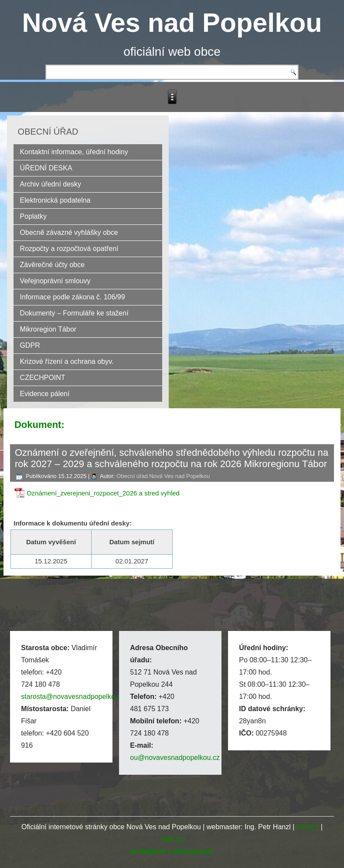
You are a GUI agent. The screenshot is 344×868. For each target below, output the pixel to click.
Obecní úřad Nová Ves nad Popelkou (163, 476)
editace (308, 827)
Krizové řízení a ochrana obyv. (67, 361)
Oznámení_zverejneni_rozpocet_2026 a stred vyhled (103, 493)
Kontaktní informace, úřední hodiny (74, 152)
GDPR (30, 345)
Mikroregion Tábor (48, 329)
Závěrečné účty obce (53, 265)
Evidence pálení (45, 394)
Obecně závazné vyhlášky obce (69, 232)
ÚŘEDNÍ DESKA (46, 168)
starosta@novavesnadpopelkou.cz (74, 697)
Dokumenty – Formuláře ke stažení (74, 313)
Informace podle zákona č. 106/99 (73, 297)
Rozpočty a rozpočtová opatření (69, 249)
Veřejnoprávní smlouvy (55, 281)
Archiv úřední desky (51, 184)
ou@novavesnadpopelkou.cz (175, 758)
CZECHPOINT (43, 378)
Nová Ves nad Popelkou (172, 23)
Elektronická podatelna (55, 200)
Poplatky (33, 216)
